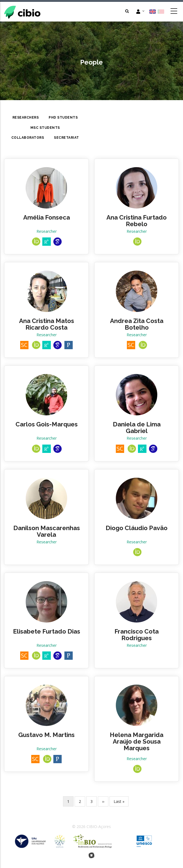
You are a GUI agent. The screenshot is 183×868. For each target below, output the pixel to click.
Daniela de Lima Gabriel (137, 428)
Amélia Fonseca (47, 217)
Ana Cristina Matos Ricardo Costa (47, 324)
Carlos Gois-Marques (47, 424)
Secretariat (66, 138)
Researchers (26, 117)
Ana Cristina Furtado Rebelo (137, 221)
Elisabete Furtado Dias (47, 631)
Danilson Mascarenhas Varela (47, 531)
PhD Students (63, 117)
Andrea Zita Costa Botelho (137, 324)
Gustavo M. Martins (46, 735)
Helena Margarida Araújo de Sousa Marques (137, 741)
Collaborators (28, 138)
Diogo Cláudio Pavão (137, 528)
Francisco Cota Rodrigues (137, 635)
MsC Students (45, 128)
